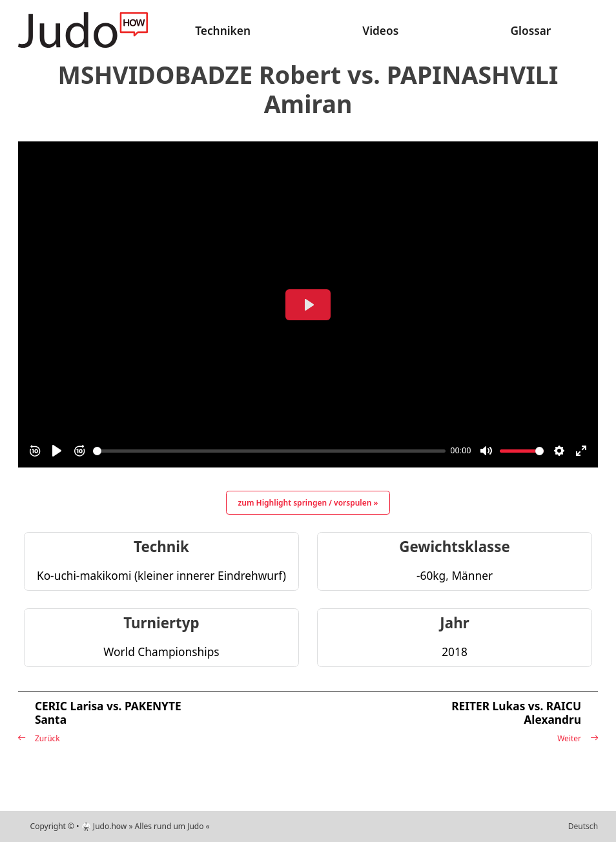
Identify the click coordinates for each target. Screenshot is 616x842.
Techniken (223, 30)
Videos (380, 30)
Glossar (530, 30)
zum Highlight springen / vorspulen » (308, 503)
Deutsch (583, 826)
